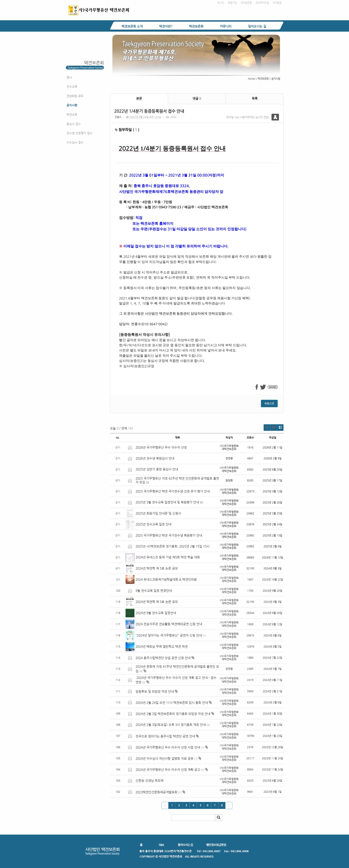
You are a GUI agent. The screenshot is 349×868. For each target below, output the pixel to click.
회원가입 (232, 3)
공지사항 (72, 105)
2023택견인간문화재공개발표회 (156, 792)
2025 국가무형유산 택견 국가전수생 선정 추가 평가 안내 (173, 491)
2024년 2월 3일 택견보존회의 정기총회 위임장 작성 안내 (173, 714)
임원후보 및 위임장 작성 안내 (155, 691)
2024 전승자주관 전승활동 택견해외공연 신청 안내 (169, 624)
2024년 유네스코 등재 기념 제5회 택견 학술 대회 (168, 557)
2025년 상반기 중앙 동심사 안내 (157, 469)
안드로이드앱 (262, 3)
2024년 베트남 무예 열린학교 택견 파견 (162, 646)
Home (251, 79)
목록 (255, 98)
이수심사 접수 (75, 142)
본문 (139, 98)
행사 (69, 77)
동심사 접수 (74, 124)
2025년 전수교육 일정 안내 (154, 524)
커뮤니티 (226, 26)
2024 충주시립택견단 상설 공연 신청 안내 (163, 658)
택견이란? (166, 26)
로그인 (221, 3)
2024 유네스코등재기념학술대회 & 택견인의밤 (166, 579)
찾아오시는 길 (257, 26)
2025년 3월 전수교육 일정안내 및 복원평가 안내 (167, 502)
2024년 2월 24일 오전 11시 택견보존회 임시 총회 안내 (172, 703)
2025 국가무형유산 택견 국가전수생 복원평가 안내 (169, 535)
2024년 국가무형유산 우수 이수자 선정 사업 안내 (168, 747)
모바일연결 (246, 3)
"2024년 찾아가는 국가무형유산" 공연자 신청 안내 (169, 635)
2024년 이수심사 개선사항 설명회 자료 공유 (164, 758)
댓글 (197, 98)
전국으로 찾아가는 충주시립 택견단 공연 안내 (165, 736)
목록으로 (269, 403)
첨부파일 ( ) (127, 130)
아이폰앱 (277, 3)
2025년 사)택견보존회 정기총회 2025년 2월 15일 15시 (172, 546)
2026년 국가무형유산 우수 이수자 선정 (161, 447)
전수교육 (72, 87)
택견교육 (72, 115)
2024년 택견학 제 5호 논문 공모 (157, 568)
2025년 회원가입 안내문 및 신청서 (158, 513)
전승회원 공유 (75, 96)
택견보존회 (196, 26)
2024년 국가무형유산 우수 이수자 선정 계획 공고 (168, 770)
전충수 (118, 117)
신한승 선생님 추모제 (149, 780)
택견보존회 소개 (132, 26)
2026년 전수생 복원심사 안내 (155, 458)
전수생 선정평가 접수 (79, 133)
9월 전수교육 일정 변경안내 (154, 591)
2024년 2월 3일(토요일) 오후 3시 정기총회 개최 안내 (171, 725)
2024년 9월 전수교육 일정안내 (156, 613)
